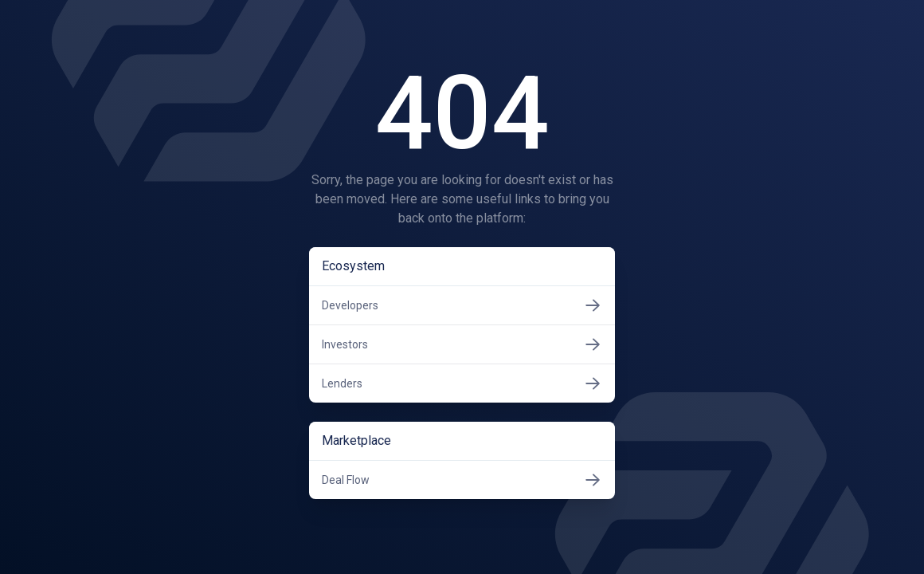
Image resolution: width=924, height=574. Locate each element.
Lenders (462, 383)
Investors (462, 344)
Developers (462, 305)
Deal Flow (462, 480)
